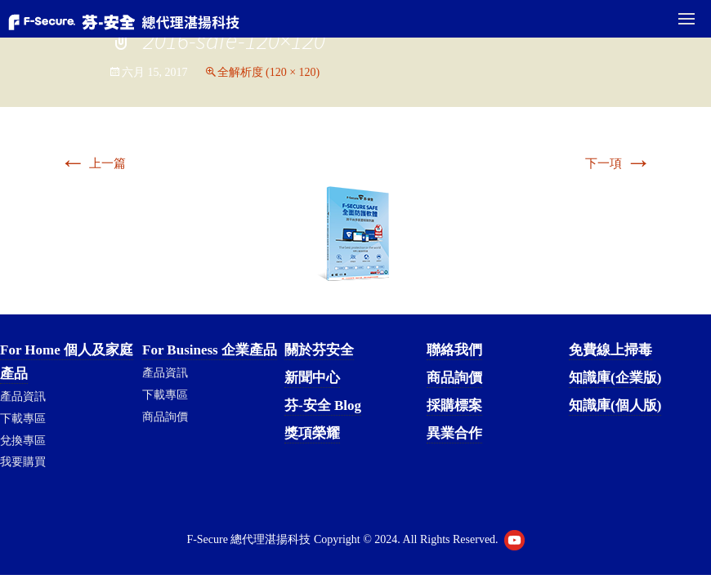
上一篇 (93, 163)
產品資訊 (23, 396)
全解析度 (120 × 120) (269, 72)
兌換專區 (23, 441)
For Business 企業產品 (210, 350)
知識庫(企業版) (615, 378)
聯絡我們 (454, 350)
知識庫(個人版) (615, 405)
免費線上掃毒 (610, 350)
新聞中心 (312, 378)
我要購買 (23, 462)
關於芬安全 (319, 350)
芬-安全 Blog (323, 405)
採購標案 (454, 405)
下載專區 (23, 419)
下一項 (618, 163)
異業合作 (454, 433)
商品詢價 (165, 417)
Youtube (514, 540)
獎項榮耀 (312, 433)
